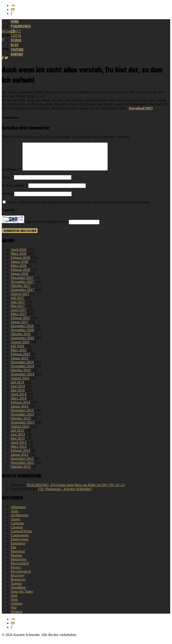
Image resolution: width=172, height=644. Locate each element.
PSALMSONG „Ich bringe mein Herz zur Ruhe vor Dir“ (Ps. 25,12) (76, 490)
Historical (18, 557)
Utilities (17, 609)
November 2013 (22, 420)
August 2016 (20, 347)
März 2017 (19, 319)
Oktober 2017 (21, 291)
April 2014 (19, 400)
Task (14, 601)
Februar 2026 (20, 263)
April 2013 (19, 448)
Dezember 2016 (22, 331)
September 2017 (22, 295)
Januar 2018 (19, 279)
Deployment (20, 545)
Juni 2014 (18, 392)
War (14, 613)
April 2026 (19, 255)
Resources (18, 585)
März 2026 (19, 259)
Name (7, 183)
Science (16, 589)
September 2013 (22, 428)
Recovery (18, 581)
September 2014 (22, 379)
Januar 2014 (19, 412)
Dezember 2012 (22, 464)
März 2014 (19, 404)
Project (16, 573)
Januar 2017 (19, 327)
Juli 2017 (17, 303)
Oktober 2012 (21, 472)
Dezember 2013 (22, 416)
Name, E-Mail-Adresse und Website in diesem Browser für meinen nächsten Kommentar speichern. (79, 208)
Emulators (18, 549)
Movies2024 (20, 569)
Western (17, 617)
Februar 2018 (20, 275)
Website (8, 199)
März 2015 (19, 355)
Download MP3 (141, 108)
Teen (14, 605)
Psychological (21, 577)
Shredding (18, 593)
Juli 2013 (17, 436)
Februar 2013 (20, 456)
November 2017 (22, 287)
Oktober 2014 (21, 375)
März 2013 (19, 452)
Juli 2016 (17, 351)
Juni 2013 (18, 440)
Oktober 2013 (21, 424)
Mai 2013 (18, 444)
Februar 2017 (20, 323)
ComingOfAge (21, 536)
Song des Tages (22, 597)
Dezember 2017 (22, 283)
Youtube (17, 50)
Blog (15, 45)
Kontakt (17, 54)
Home (15, 22)
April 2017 (19, 315)
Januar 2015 (19, 363)
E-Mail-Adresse (15, 191)
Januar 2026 (19, 267)
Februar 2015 (20, 359)
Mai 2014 (18, 396)
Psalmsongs (21, 26)
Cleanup (17, 532)
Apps (15, 516)
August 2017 (20, 299)
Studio (16, 40)
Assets (15, 524)
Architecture (20, 520)
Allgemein (18, 512)
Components (20, 540)
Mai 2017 (18, 311)
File (14, 553)
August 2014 (20, 384)
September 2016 (22, 343)
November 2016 (22, 335)
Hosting (16, 561)
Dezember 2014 (22, 367)
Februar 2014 (20, 408)
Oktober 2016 (21, 339)
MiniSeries (19, 565)
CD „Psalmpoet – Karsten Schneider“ (65, 494)
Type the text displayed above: (46, 227)
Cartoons (17, 528)
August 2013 (20, 432)
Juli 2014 (17, 388)
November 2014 (22, 371)
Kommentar (12, 175)
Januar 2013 (19, 460)
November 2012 (22, 468)
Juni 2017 (18, 307)
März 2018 (19, 271)
